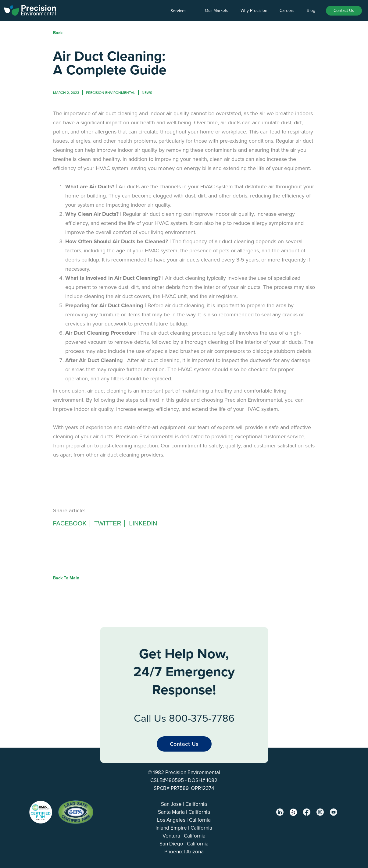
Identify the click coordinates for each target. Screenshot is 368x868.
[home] (30, 9)
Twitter (108, 523)
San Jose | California (184, 804)
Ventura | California (184, 836)
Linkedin (143, 523)
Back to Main (66, 578)
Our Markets (217, 11)
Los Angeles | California (184, 820)
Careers (287, 11)
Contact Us (344, 11)
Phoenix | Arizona (184, 852)
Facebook (70, 523)
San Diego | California (184, 844)
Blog (311, 11)
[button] (182, 11)
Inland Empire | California (184, 828)
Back (58, 33)
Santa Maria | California (184, 812)
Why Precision (254, 11)
